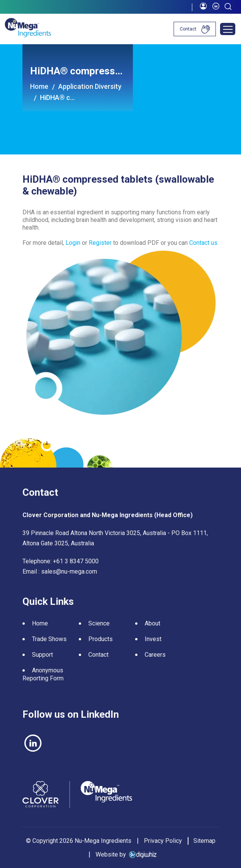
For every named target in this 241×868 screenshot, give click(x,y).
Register (100, 243)
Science (99, 623)
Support (42, 655)
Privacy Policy (163, 841)
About (152, 623)
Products (101, 639)
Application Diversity (90, 86)
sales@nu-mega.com (69, 571)
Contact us (203, 243)
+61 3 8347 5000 (76, 561)
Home (39, 86)
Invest (153, 639)
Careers (155, 655)
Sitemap (204, 841)
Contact (195, 29)
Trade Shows (49, 639)
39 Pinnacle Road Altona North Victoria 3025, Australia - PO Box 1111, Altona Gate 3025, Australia (115, 538)
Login (74, 243)
